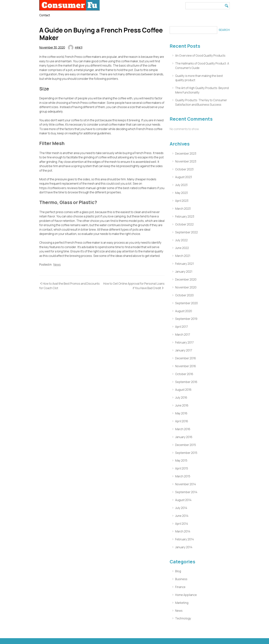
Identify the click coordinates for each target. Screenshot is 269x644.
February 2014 (185, 539)
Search (224, 30)
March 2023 (183, 209)
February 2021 (185, 264)
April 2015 (182, 468)
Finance (180, 587)
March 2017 (183, 335)
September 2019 (186, 319)
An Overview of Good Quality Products (200, 56)
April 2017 (182, 327)
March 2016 (183, 429)
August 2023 (183, 177)
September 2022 (186, 232)
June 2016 (182, 405)
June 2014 (182, 516)
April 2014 (182, 524)
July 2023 (181, 185)
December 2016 (186, 358)
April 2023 (182, 201)
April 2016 (182, 421)
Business (181, 579)
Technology (183, 618)
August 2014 (183, 500)
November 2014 (186, 484)
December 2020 (186, 279)
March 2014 (183, 531)
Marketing (182, 603)
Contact (45, 15)
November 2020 (186, 287)
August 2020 (184, 311)
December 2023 (186, 153)
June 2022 (182, 248)
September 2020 (186, 303)
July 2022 (181, 240)
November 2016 (186, 366)
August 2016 (183, 390)
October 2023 (184, 169)
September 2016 (186, 382)
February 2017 (184, 342)
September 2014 (186, 492)
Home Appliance (186, 595)
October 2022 (184, 224)
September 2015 (186, 453)
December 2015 (186, 445)
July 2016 (181, 398)
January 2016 (184, 437)
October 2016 (184, 374)
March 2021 (183, 256)
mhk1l (79, 47)
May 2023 (181, 193)
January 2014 (184, 547)
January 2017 (184, 350)
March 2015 (183, 476)
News (57, 265)
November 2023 (186, 161)
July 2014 (181, 508)
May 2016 (181, 413)
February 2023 (185, 216)
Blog (178, 571)
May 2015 (181, 460)
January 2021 (184, 272)
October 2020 (184, 295)
